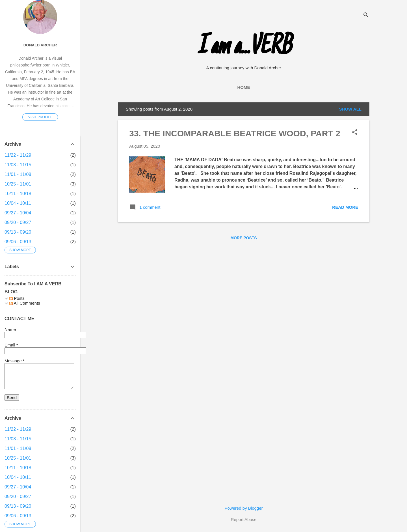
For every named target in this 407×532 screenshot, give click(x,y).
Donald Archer (40, 45)
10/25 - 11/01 (18, 184)
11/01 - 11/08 (18, 174)
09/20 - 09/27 (18, 222)
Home (244, 87)
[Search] (366, 15)
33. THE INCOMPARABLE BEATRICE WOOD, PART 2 (235, 133)
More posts (243, 238)
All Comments (25, 303)
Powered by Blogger (243, 508)
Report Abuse (244, 519)
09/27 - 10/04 (18, 213)
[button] (355, 133)
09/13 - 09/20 (18, 232)
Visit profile (40, 117)
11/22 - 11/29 (18, 155)
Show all (350, 109)
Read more (345, 207)
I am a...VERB (244, 48)
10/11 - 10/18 (18, 194)
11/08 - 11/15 (18, 165)
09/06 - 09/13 (18, 242)
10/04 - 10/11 (18, 203)
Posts (17, 298)
